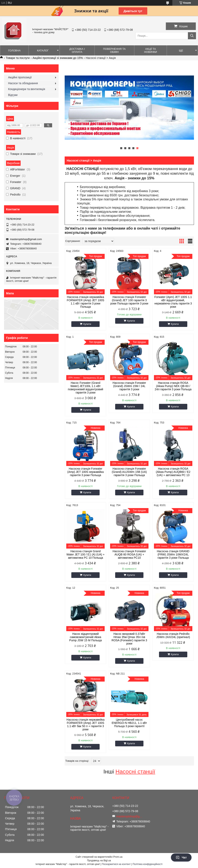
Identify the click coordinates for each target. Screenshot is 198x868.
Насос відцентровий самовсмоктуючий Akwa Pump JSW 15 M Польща (86, 637)
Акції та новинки (151, 50)
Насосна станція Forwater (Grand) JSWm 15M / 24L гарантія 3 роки (129, 386)
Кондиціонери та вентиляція (27, 89)
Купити (87, 324)
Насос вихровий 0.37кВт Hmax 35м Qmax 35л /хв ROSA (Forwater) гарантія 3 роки (129, 639)
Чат (181, 857)
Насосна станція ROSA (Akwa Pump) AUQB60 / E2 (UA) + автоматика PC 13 (173, 472)
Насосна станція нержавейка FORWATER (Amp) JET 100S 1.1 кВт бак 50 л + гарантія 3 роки (85, 724)
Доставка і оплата (77, 50)
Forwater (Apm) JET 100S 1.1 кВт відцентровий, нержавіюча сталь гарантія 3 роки (173, 302)
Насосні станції (135, 772)
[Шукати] (192, 36)
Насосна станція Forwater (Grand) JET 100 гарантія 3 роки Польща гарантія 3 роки (129, 300)
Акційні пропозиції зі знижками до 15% (58, 58)
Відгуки (13, 95)
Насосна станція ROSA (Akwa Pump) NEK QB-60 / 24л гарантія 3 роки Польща (173, 386)
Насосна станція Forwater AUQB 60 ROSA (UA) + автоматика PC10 (129, 554)
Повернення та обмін (114, 50)
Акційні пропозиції (20, 77)
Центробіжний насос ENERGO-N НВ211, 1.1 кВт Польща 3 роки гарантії (129, 723)
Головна (14, 51)
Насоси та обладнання (23, 83)
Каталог (43, 51)
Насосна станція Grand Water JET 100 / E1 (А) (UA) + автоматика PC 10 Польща (86, 554)
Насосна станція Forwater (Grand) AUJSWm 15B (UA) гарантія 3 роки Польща (129, 472)
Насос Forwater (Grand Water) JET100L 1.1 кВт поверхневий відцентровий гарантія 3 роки (86, 388)
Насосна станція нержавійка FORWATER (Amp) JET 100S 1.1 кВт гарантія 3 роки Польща (85, 302)
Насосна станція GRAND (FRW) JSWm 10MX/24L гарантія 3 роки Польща (173, 554)
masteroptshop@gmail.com (26, 239)
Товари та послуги (18, 58)
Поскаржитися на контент (116, 864)
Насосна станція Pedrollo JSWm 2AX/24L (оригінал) (173, 635)
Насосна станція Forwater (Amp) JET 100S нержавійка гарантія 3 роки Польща (85, 472)
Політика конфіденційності (147, 864)
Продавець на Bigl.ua (99, 861)
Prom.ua (118, 857)
